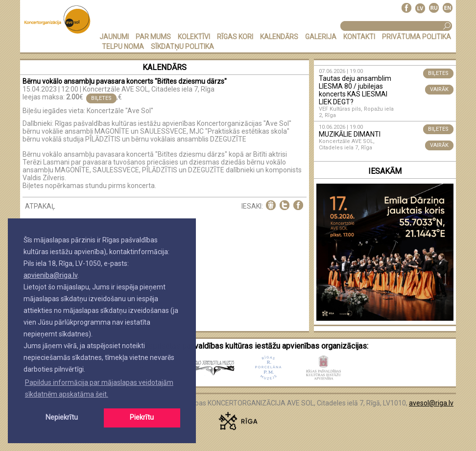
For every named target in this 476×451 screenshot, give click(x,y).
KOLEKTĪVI (194, 37)
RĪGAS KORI (235, 37)
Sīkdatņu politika (182, 47)
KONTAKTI (359, 37)
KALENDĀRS (279, 37)
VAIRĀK (439, 89)
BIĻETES (101, 98)
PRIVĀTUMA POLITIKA (416, 37)
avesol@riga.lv (431, 403)
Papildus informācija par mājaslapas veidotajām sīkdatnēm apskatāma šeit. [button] (99, 388)
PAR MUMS (153, 37)
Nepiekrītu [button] (62, 417)
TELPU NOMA (123, 47)
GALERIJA (321, 37)
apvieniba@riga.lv (50, 275)
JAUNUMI (114, 37)
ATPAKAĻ (40, 206)
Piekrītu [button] (142, 417)
